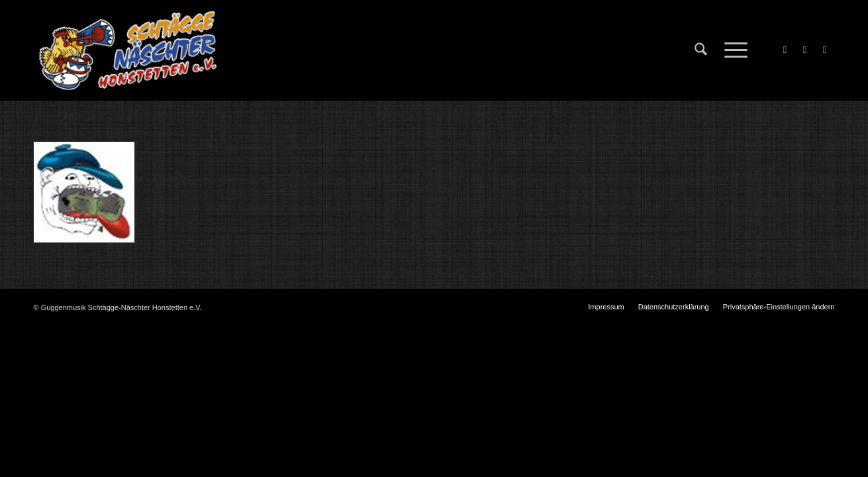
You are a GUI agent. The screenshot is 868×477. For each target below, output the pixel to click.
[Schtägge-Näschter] (128, 50)
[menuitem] (701, 50)
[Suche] (701, 50)
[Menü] (732, 50)
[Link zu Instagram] (825, 50)
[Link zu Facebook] (785, 50)
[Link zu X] (805, 50)
